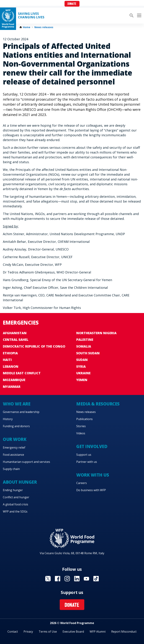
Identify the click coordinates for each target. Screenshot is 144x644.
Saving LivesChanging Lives (31, 15)
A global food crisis (16, 504)
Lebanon (11, 366)
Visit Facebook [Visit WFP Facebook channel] (58, 579)
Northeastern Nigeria (96, 333)
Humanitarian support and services (26, 462)
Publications (84, 419)
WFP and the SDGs (15, 511)
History (8, 419)
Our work (15, 439)
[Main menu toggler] (139, 15)
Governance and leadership (21, 412)
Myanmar (12, 387)
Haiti (7, 360)
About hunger (20, 482)
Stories (81, 426)
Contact (13, 632)
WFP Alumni (98, 632)
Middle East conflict (22, 373)
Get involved (92, 446)
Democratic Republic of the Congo (34, 346)
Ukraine (83, 373)
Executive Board (73, 632)
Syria (81, 366)
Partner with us (87, 462)
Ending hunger (13, 490)
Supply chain (11, 469)
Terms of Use (48, 632)
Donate (72, 4)
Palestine (85, 340)
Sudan (82, 360)
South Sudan (88, 353)
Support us (84, 455)
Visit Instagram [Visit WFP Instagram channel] (67, 579)
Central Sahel (16, 340)
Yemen (82, 380)
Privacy (28, 632)
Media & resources (98, 404)
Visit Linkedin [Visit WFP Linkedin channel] (77, 579)
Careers (82, 483)
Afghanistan (15, 333)
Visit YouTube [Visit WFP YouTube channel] (86, 579)
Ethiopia (10, 353)
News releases (44, 27)
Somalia (84, 346)
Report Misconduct (124, 632)
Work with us (93, 475)
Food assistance (13, 455)
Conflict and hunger (16, 497)
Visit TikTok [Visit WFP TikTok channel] (96, 579)
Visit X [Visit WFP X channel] (48, 579)
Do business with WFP (91, 490)
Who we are (17, 404)
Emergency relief (14, 448)
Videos (81, 433)
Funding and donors (16, 426)
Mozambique (14, 380)
